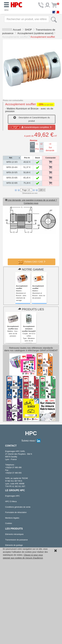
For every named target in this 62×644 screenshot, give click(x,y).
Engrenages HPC (12, 496)
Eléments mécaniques (14, 534)
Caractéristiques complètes (32, 127)
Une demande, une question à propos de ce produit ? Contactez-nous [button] (31, 202)
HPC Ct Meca (11, 501)
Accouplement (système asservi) (35, 33)
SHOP (29, 30)
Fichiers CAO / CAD (32, 262)
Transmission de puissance (16, 540)
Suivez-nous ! (31, 441)
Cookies (9, 523)
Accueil (17, 30)
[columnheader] (12, 158)
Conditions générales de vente (18, 507)
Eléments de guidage (14, 545)
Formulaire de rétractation (16, 512)
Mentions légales (12, 518)
